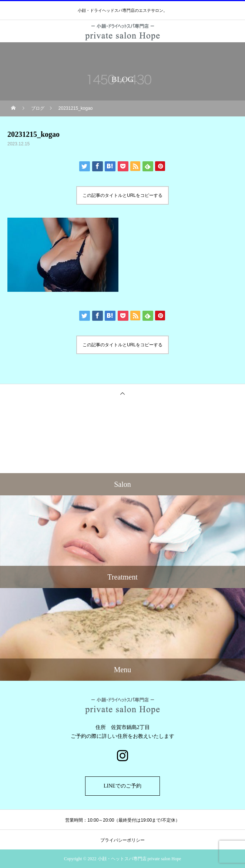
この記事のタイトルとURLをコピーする (123, 195)
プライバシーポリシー (123, 840)
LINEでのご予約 (123, 786)
